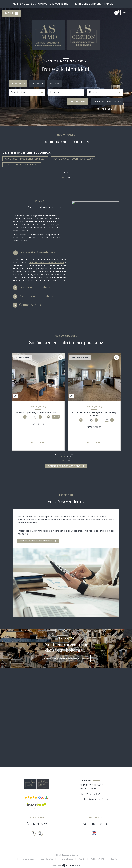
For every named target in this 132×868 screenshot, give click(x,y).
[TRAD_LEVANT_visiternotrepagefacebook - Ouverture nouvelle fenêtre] (33, 834)
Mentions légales (66, 859)
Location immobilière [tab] (35, 287)
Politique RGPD (98, 859)
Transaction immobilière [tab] (37, 253)
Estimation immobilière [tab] (36, 296)
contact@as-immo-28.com (95, 799)
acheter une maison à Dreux (47, 263)
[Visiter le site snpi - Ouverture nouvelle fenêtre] (94, 833)
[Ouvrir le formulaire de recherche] (78, 102)
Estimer (55, 83)
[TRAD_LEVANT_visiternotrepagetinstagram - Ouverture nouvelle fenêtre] (40, 834)
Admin (82, 859)
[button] (69, 177)
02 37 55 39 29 (90, 794)
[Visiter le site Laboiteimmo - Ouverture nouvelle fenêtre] (71, 866)
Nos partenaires (46, 859)
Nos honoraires (27, 859)
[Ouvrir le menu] (12, 13)
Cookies (114, 859)
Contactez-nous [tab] (30, 305)
